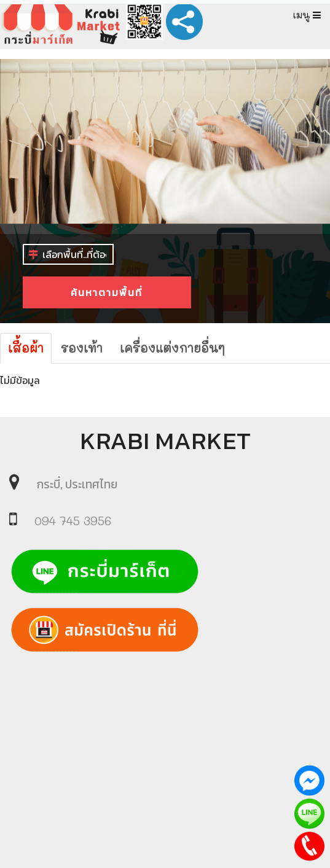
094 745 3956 (73, 521)
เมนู (307, 15)
